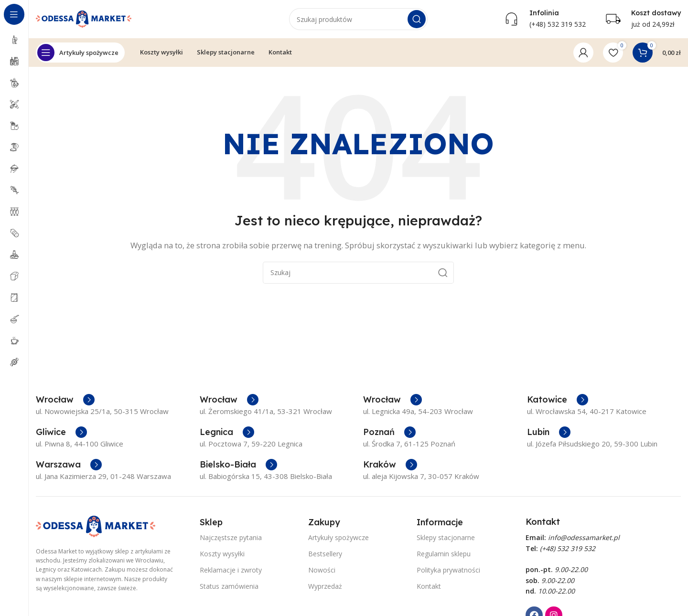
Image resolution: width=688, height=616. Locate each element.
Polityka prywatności (448, 570)
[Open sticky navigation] (80, 53)
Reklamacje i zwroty (231, 570)
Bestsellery (325, 554)
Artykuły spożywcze (339, 537)
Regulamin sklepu (444, 554)
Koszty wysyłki (222, 554)
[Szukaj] (358, 19)
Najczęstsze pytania (231, 537)
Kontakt (429, 586)
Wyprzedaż (325, 586)
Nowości (322, 570)
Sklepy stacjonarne (446, 537)
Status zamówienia (229, 586)
